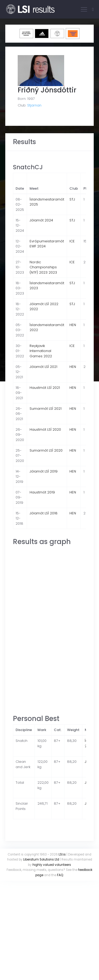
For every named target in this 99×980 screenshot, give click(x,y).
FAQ (60, 875)
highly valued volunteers (52, 865)
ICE (72, 241)
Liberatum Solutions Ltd (41, 859)
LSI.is (62, 854)
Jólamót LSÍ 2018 (44, 513)
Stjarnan (34, 105)
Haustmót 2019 (42, 492)
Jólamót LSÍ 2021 (43, 367)
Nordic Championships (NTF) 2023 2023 (43, 267)
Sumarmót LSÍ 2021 (46, 409)
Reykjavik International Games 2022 (41, 351)
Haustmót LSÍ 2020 (45, 429)
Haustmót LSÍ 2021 (45, 388)
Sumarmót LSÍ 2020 (46, 450)
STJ (72, 199)
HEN (73, 325)
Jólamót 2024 (41, 220)
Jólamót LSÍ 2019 (44, 471)
